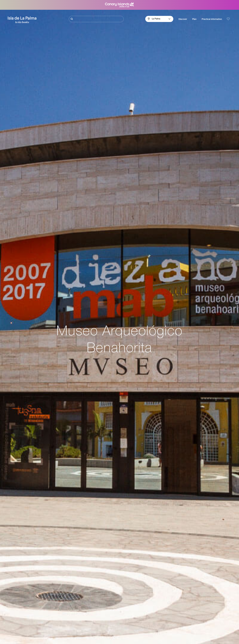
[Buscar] (96, 19)
